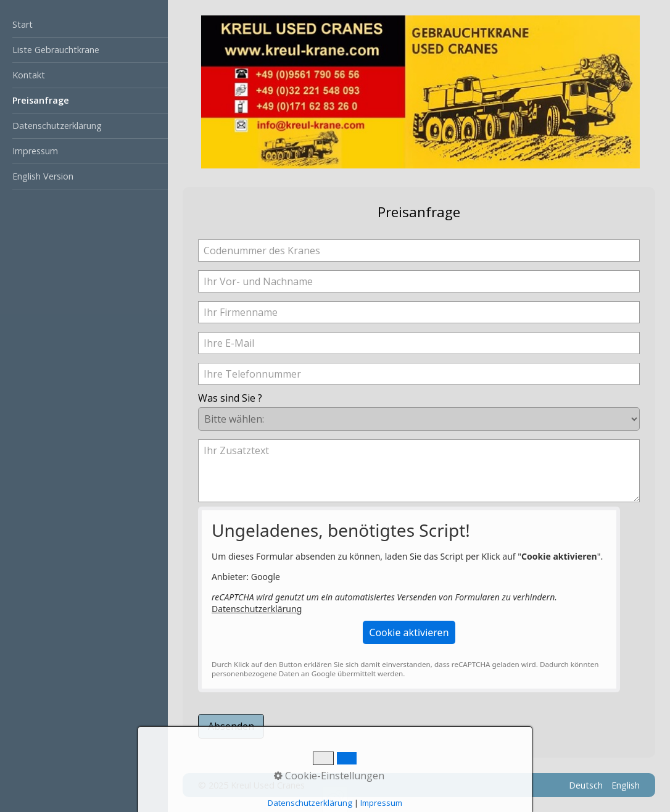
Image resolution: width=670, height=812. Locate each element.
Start (23, 24)
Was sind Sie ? (230, 398)
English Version (43, 176)
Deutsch (586, 785)
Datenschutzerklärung (57, 126)
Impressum (35, 151)
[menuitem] (84, 25)
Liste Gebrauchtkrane (56, 50)
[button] (409, 632)
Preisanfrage (41, 100)
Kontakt (29, 75)
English (626, 785)
